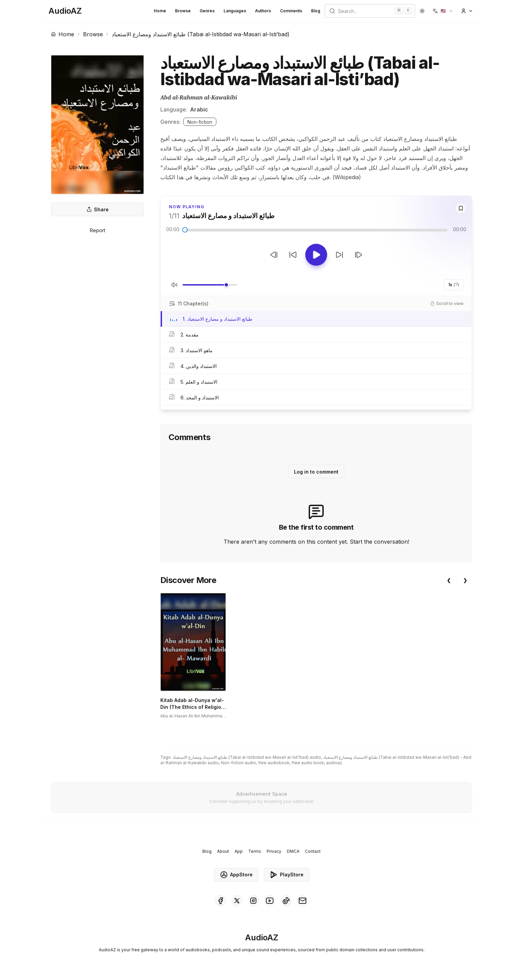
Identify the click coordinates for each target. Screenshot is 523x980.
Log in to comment (316, 472)
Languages (235, 11)
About (223, 851)
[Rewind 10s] (293, 255)
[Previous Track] (274, 255)
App (239, 851)
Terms (255, 851)
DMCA (293, 851)
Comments (291, 11)
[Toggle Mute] (174, 285)
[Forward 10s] (339, 255)
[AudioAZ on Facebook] (220, 901)
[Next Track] (359, 255)
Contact (313, 851)
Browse (183, 11)
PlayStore (287, 875)
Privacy (274, 851)
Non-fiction (200, 122)
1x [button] (454, 285)
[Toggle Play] (316, 255)
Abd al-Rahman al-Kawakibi (199, 98)
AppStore (236, 875)
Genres (207, 11)
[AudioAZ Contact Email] (303, 901)
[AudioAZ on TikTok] (286, 901)
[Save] (461, 208)
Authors (263, 11)
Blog (316, 11)
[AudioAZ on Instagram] (253, 901)
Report (98, 230)
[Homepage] (65, 11)
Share (98, 209)
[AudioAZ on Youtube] (270, 901)
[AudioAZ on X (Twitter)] (237, 901)
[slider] (185, 230)
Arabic (199, 109)
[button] (443, 11)
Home (160, 11)
